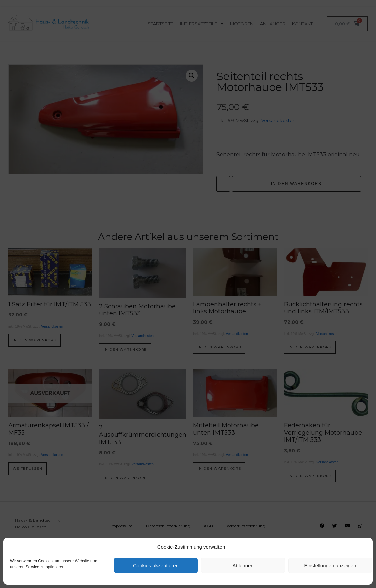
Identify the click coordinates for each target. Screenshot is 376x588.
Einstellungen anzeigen (330, 565)
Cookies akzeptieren (156, 565)
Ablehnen (243, 565)
